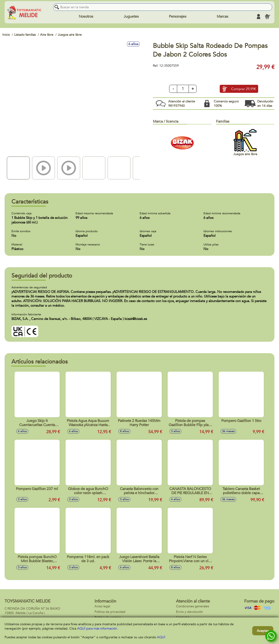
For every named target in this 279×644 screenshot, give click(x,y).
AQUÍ (161, 637)
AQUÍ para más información (97, 629)
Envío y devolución (190, 612)
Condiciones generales (192, 606)
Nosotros (86, 17)
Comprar (244, 89)
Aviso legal (102, 606)
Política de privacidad (110, 612)
